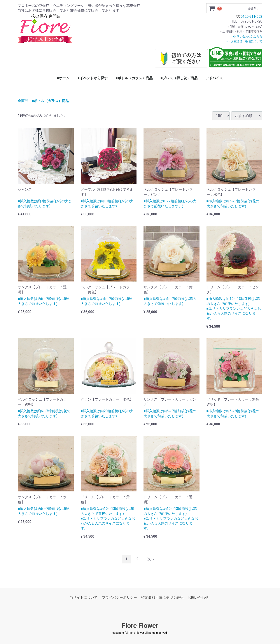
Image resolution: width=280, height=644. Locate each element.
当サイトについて (84, 597)
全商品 (23, 101)
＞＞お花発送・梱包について (244, 41)
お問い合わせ (198, 597)
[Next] (151, 559)
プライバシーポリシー (119, 597)
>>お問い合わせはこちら (247, 36)
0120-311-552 (251, 17)
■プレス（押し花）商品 (179, 78)
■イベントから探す (93, 78)
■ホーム (63, 78)
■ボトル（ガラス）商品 (134, 78)
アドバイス (214, 78)
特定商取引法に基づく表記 (162, 597)
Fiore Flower (140, 626)
